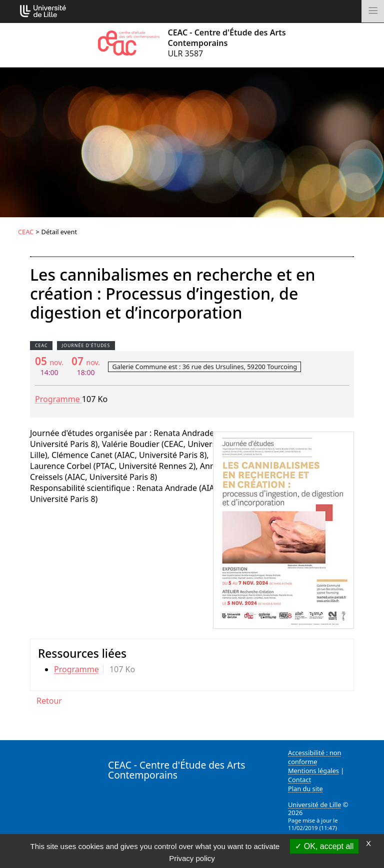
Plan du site (305, 789)
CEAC (26, 232)
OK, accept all (324, 846)
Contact (299, 780)
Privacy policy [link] (192, 858)
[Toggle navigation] (373, 11)
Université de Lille (314, 805)
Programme (58, 399)
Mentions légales (313, 771)
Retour (49, 701)
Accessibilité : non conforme (315, 757)
